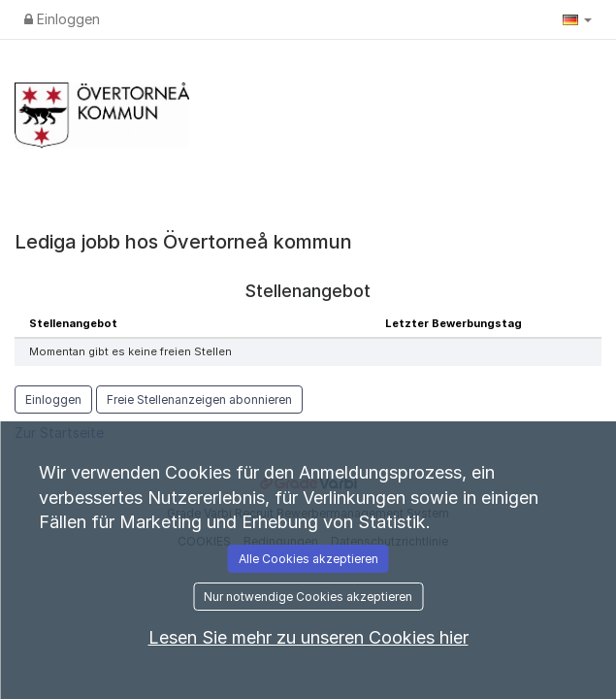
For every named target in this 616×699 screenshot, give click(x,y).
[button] (577, 19)
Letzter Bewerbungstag (454, 323)
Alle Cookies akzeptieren (308, 559)
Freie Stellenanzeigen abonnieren (199, 399)
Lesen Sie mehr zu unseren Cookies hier (308, 637)
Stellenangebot (73, 323)
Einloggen (62, 19)
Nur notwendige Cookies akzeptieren (308, 597)
